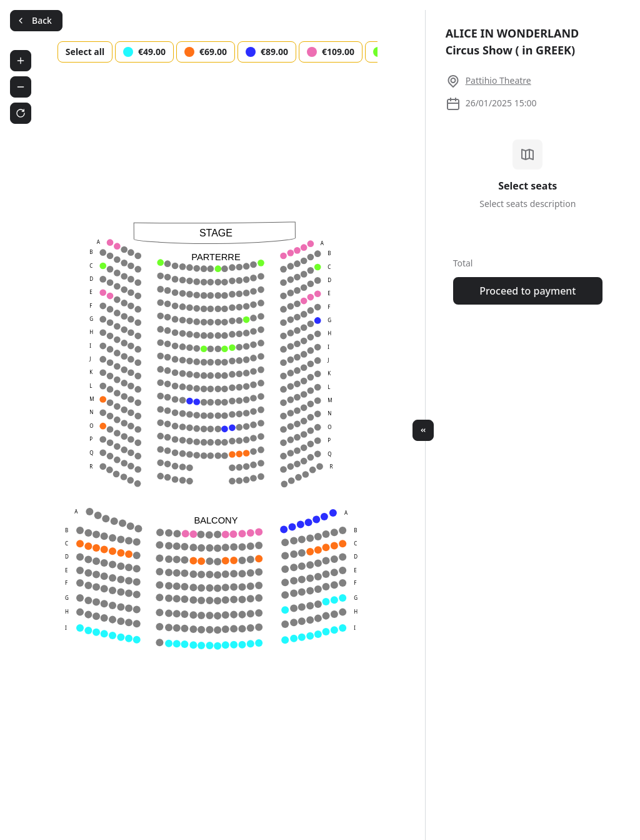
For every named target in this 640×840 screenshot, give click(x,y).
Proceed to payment (527, 291)
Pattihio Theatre (498, 80)
